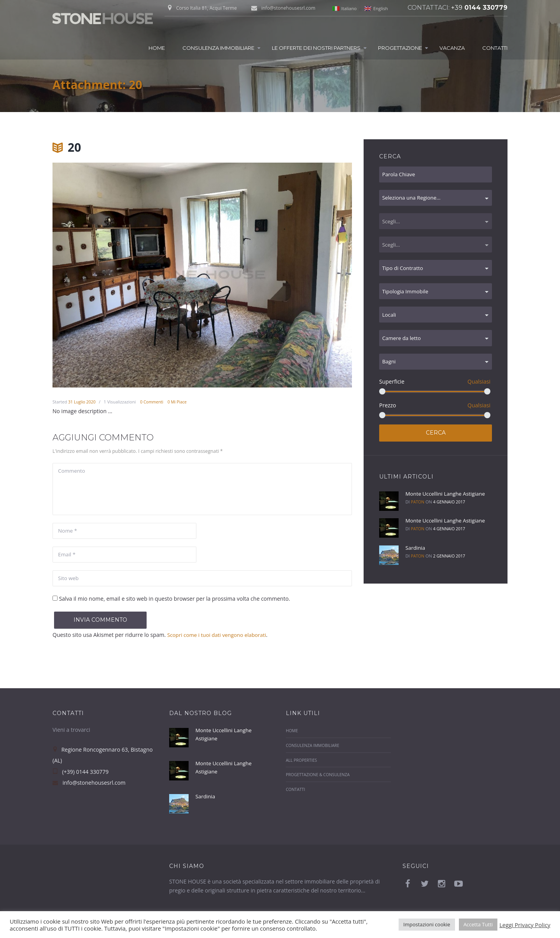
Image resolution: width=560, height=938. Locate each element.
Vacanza (452, 48)
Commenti (154, 402)
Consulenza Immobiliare (218, 48)
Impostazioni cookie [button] (427, 924)
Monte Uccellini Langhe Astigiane (447, 504)
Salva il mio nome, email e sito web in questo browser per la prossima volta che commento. (175, 603)
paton (418, 512)
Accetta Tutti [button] (478, 924)
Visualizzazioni (121, 402)
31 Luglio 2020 (82, 402)
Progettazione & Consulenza (319, 779)
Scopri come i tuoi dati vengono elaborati (219, 639)
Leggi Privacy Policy (525, 925)
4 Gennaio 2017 (450, 512)
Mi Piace (180, 402)
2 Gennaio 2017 (450, 566)
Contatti (495, 48)
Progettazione (400, 48)
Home (157, 48)
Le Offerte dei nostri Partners (316, 48)
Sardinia (416, 558)
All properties (302, 765)
